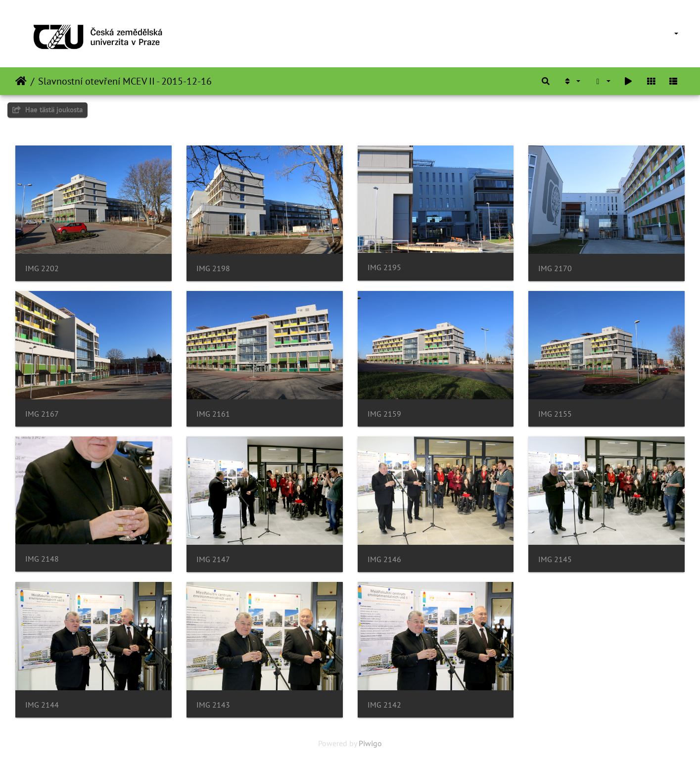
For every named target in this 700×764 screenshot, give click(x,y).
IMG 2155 (555, 414)
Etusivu (21, 81)
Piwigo (370, 743)
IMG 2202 (42, 268)
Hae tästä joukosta (47, 110)
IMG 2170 (555, 268)
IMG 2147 (213, 559)
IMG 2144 (42, 705)
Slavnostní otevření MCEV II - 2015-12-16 (125, 81)
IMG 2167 (42, 414)
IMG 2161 (213, 414)
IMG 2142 (384, 705)
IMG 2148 (42, 559)
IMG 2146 (384, 559)
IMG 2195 (384, 267)
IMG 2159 (384, 414)
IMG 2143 (213, 705)
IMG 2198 (213, 268)
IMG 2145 (555, 559)
